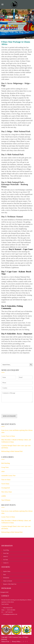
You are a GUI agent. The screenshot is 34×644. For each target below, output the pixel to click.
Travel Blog (6, 550)
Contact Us (6, 563)
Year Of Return (6, 500)
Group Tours (5, 467)
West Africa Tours (7, 492)
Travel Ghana (5, 484)
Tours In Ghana (6, 480)
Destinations (6, 578)
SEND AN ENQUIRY (9, 416)
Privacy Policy (16, 642)
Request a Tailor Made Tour (10, 584)
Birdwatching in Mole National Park (12, 451)
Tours (4, 575)
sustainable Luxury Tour (8, 476)
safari (3, 471)
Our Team (6, 560)
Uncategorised (6, 488)
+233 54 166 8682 (11, 610)
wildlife (4, 496)
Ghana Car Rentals (8, 581)
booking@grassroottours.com (10, 614)
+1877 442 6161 (9, 612)
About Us (5, 556)
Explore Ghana (7, 571)
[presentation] (15, 411)
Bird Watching (6, 463)
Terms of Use (5, 642)
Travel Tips (6, 553)
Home (3, 28)
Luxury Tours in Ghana (8, 436)
